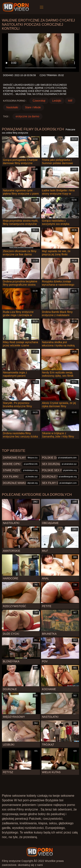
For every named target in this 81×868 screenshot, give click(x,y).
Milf (70, 101)
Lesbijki (57, 101)
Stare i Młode (33, 107)
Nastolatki (12, 107)
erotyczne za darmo (27, 116)
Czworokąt (39, 101)
